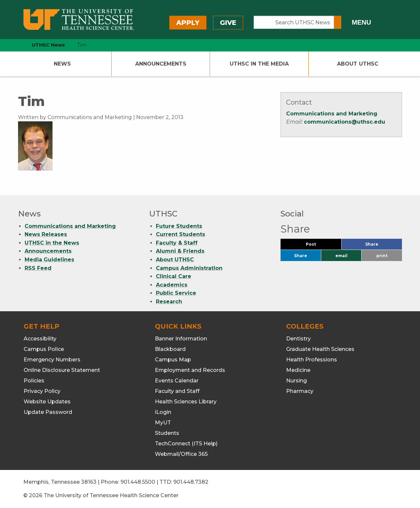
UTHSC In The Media (259, 64)
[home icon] (16, 45)
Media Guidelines (49, 260)
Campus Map (173, 360)
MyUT (163, 423)
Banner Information (181, 339)
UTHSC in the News (52, 243)
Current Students (180, 234)
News (62, 64)
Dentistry (298, 339)
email (341, 256)
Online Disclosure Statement (62, 370)
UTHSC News (48, 45)
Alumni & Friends (180, 251)
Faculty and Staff (177, 391)
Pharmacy (300, 391)
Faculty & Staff (177, 243)
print (382, 256)
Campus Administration (189, 268)
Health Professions (312, 360)
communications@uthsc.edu (345, 122)
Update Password (48, 412)
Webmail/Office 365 (181, 454)
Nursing (296, 381)
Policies (34, 381)
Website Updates (47, 402)
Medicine (298, 370)
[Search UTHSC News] (294, 22)
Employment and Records (190, 370)
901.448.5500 (138, 482)
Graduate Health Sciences (320, 349)
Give (228, 23)
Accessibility (40, 339)
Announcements (161, 64)
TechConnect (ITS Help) (186, 444)
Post (319, 246)
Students (167, 433)
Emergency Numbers (52, 360)
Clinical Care (174, 276)
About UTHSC (358, 64)
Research (169, 302)
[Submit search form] (338, 22)
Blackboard (170, 349)
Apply (188, 23)
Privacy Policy (42, 391)
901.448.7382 (191, 482)
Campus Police (44, 349)
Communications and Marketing (332, 114)
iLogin (163, 412)
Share (383, 246)
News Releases (46, 234)
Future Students (179, 226)
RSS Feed (38, 268)
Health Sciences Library (186, 402)
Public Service (176, 293)
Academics (172, 285)
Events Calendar (177, 381)
